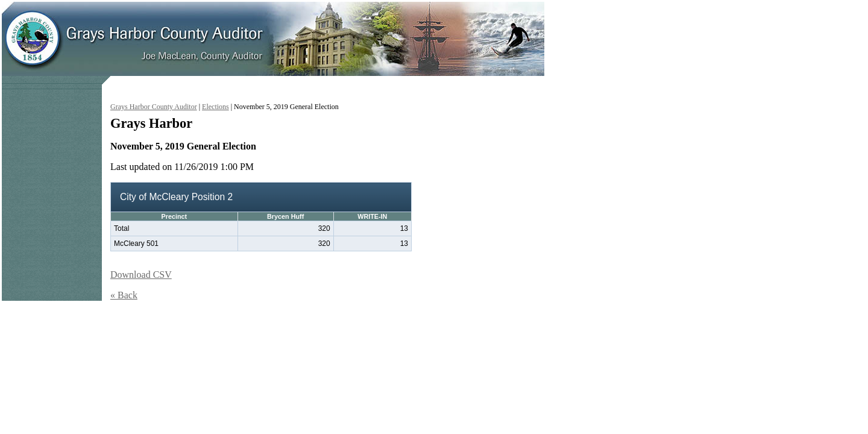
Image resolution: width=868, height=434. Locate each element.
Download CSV (141, 275)
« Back (124, 295)
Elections (215, 107)
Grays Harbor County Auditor (154, 107)
